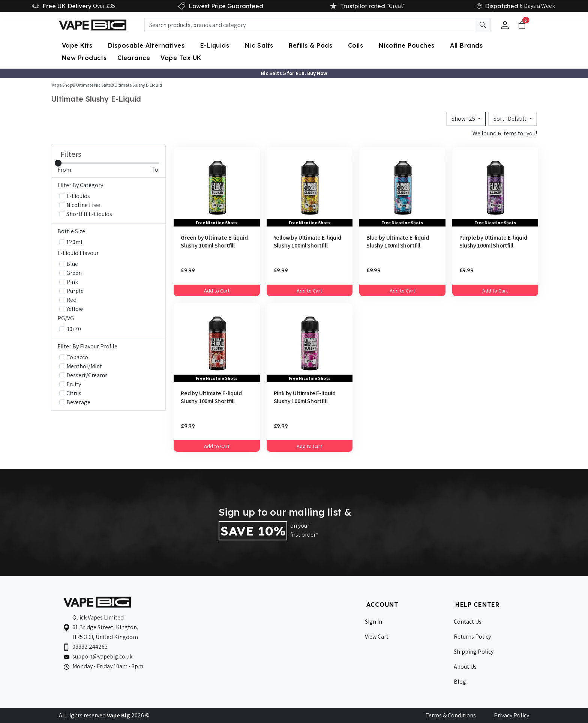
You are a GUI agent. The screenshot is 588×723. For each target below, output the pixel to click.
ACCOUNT (382, 604)
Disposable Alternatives (147, 45)
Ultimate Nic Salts (93, 85)
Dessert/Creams (83, 375)
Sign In (373, 622)
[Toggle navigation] (522, 25)
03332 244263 (90, 647)
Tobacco (74, 357)
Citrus (70, 393)
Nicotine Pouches (408, 45)
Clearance (134, 58)
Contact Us (468, 622)
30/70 (70, 329)
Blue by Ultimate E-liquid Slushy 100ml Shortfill (398, 241)
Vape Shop (62, 85)
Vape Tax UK (181, 58)
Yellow (71, 309)
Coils (357, 45)
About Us (465, 667)
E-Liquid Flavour (78, 253)
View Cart (377, 637)
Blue (69, 264)
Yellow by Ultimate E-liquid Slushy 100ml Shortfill (307, 241)
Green (70, 273)
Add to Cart (217, 290)
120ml (71, 242)
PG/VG (66, 318)
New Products (84, 58)
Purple (71, 291)
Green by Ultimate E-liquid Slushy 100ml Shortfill (214, 241)
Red (68, 300)
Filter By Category (80, 185)
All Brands (466, 45)
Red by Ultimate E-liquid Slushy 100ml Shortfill (211, 397)
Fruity (70, 384)
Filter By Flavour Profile (87, 346)
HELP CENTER (477, 604)
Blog (460, 682)
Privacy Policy (511, 715)
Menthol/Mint (81, 366)
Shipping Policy (474, 652)
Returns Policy (472, 637)
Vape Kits (78, 45)
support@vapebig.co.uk (102, 656)
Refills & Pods (312, 45)
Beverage (75, 402)
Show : (464, 119)
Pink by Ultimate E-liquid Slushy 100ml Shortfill (305, 397)
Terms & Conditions (451, 715)
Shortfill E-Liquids (86, 214)
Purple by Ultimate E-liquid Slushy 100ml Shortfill (493, 241)
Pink (69, 282)
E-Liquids (216, 45)
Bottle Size (71, 231)
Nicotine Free (80, 205)
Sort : (511, 119)
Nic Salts (260, 45)
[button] (505, 25)
